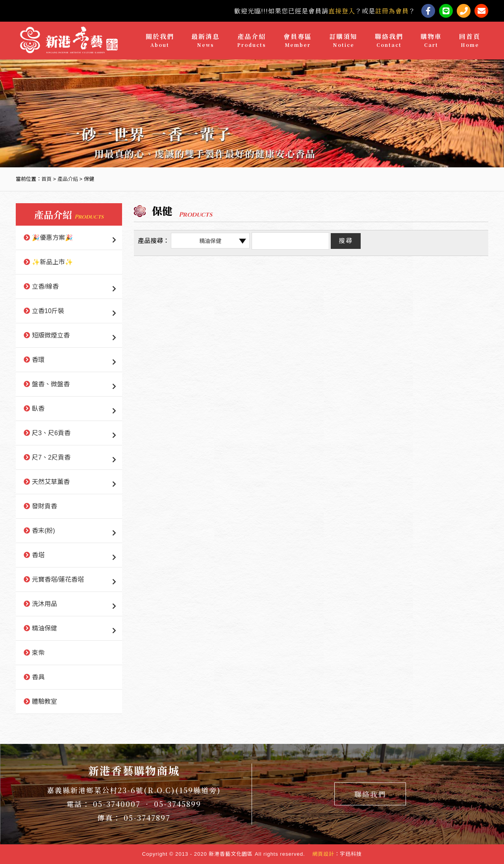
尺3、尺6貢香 (51, 433)
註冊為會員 (392, 11)
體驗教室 (44, 702)
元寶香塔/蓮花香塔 (58, 579)
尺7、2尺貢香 (51, 457)
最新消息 (206, 40)
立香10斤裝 (48, 311)
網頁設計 (323, 854)
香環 (38, 360)
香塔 (38, 555)
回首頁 (470, 40)
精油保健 (44, 628)
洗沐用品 (44, 604)
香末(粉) (44, 531)
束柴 (38, 653)
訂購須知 (343, 40)
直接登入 (342, 11)
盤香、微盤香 (51, 384)
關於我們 (160, 40)
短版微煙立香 (51, 335)
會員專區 (298, 40)
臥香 (38, 409)
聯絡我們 (389, 40)
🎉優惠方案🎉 (52, 238)
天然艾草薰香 (51, 482)
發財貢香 (44, 506)
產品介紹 (252, 40)
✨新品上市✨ (52, 262)
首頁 (46, 179)
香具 (38, 677)
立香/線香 (45, 286)
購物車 (431, 40)
